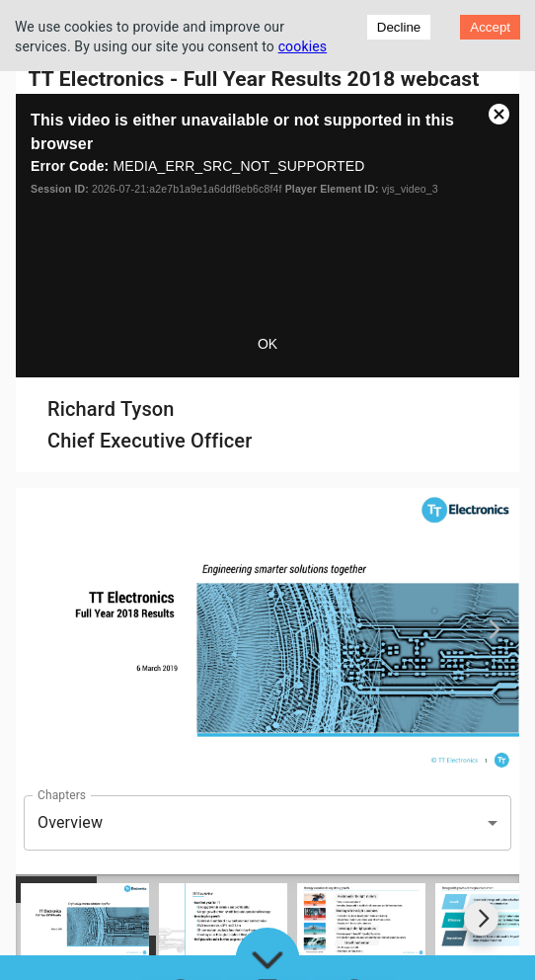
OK (267, 344)
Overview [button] (70, 822)
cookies (303, 46)
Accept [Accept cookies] (490, 27)
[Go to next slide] (481, 918)
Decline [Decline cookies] (399, 27)
